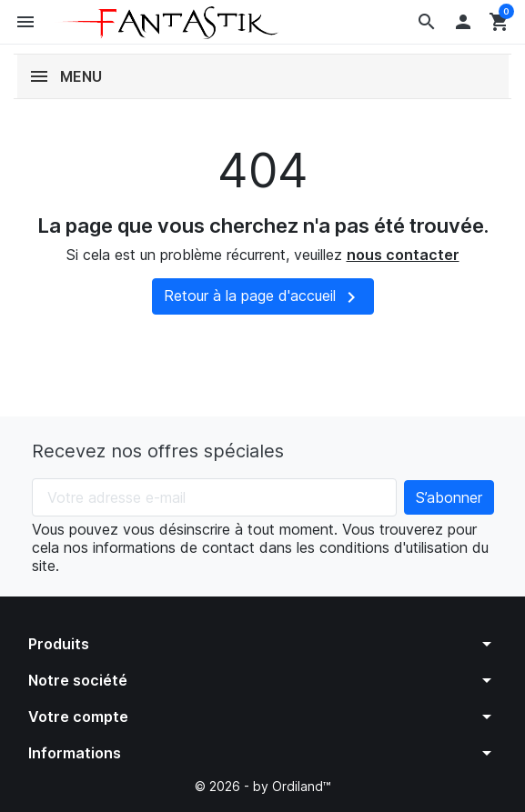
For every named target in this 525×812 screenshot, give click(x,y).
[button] (427, 22)
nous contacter (403, 255)
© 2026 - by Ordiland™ (263, 786)
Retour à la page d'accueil (263, 297)
